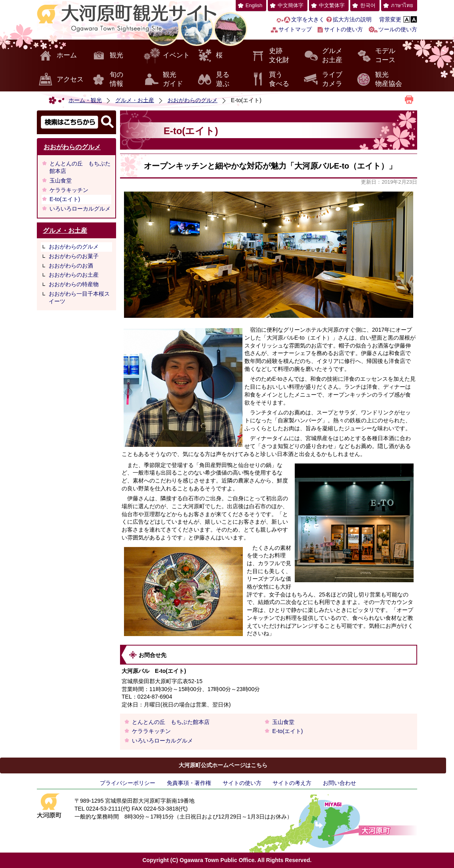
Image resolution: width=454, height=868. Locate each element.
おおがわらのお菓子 (74, 256)
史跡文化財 (279, 56)
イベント (176, 55)
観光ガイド (173, 79)
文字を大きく (308, 19)
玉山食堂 (61, 180)
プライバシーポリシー (128, 783)
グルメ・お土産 (135, 100)
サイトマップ (295, 29)
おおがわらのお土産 (74, 275)
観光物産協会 (389, 79)
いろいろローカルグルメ (80, 209)
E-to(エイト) (65, 199)
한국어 (368, 5)
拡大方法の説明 (352, 19)
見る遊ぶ (223, 79)
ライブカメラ (332, 79)
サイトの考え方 (292, 783)
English (254, 5)
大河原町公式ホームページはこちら (223, 765)
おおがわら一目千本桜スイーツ (79, 298)
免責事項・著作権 (189, 783)
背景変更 (390, 19)
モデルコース (385, 56)
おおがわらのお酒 (71, 266)
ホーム (67, 55)
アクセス (70, 79)
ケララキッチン (69, 190)
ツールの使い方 (398, 29)
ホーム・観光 (85, 100)
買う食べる (279, 79)
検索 (76, 122)
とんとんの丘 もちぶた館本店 (80, 167)
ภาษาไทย (402, 5)
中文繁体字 (332, 5)
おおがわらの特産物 (74, 284)
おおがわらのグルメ (193, 100)
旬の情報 (116, 79)
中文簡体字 (291, 5)
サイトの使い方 (343, 29)
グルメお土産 (332, 56)
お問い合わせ (340, 783)
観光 (116, 55)
